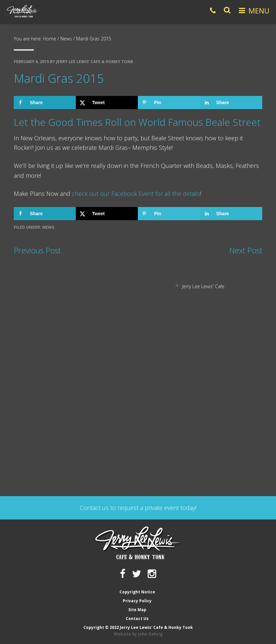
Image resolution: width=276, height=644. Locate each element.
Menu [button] (259, 11)
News (48, 227)
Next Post (246, 250)
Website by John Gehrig (138, 634)
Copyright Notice (137, 592)
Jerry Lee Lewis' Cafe (203, 286)
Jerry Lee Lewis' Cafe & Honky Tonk (23, 11)
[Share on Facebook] (45, 103)
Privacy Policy (137, 601)
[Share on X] (107, 103)
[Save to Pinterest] (169, 103)
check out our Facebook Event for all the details (136, 194)
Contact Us (137, 619)
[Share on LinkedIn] (231, 103)
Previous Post (37, 250)
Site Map (137, 610)
